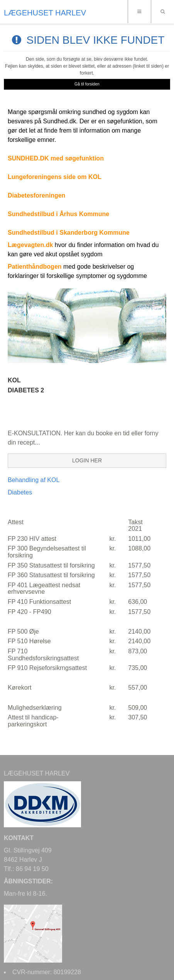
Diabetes (20, 492)
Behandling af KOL (34, 480)
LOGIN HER (87, 460)
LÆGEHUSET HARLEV (45, 13)
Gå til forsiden (87, 84)
